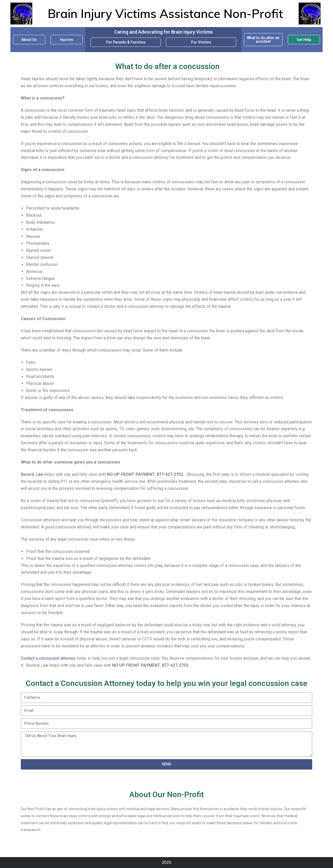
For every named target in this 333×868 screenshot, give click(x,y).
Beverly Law (32, 474)
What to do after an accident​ (263, 40)
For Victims (201, 42)
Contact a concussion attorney (48, 658)
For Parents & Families (126, 42)
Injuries (67, 40)
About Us (29, 40)
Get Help (304, 40)
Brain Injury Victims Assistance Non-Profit (165, 14)
